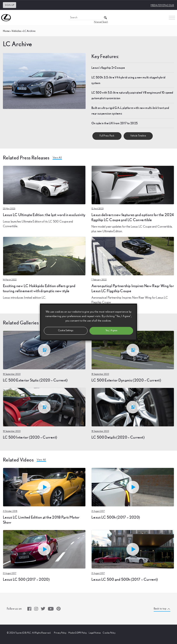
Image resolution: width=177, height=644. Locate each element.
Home (6, 31)
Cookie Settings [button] (66, 331)
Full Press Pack (107, 136)
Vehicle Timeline (138, 136)
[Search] (88, 18)
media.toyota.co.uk (162, 5)
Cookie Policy (109, 633)
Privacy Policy (60, 633)
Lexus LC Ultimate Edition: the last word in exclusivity (44, 215)
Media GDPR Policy (78, 633)
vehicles (16, 31)
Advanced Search (101, 22)
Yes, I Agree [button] (111, 331)
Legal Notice (95, 633)
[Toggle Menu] (172, 18)
